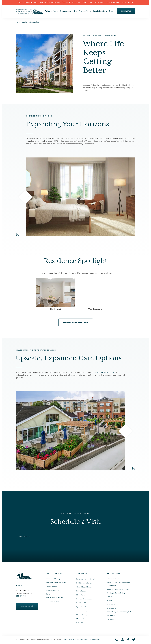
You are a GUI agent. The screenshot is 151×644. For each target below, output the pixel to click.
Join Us (110, 597)
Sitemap (76, 640)
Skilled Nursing (82, 615)
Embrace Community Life (86, 579)
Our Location (112, 608)
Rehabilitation (81, 623)
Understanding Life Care (55, 598)
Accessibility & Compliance (90, 640)
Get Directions (27, 605)
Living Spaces (81, 591)
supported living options (105, 372)
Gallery (48, 594)
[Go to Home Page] (29, 12)
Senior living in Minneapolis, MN (119, 612)
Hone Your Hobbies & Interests (57, 583)
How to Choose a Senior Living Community (118, 584)
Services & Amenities (84, 599)
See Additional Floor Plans (76, 322)
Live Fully (25, 22)
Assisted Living (82, 611)
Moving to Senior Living (116, 593)
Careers (111, 619)
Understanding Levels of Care (118, 589)
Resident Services (52, 590)
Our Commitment (52, 602)
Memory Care (81, 619)
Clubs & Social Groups (84, 587)
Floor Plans (80, 595)
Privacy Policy (67, 640)
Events (110, 601)
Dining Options (51, 587)
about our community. (124, 2)
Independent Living (53, 579)
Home (18, 22)
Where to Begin (113, 579)
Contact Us (111, 604)
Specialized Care (82, 607)
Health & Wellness (83, 603)
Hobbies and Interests (84, 583)
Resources (111, 616)
